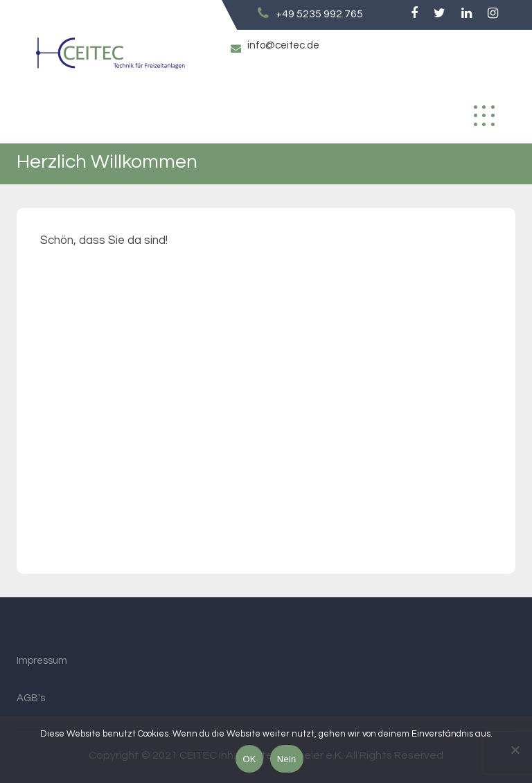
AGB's (31, 698)
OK (249, 759)
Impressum (42, 661)
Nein (287, 759)
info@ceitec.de (283, 45)
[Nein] (515, 750)
